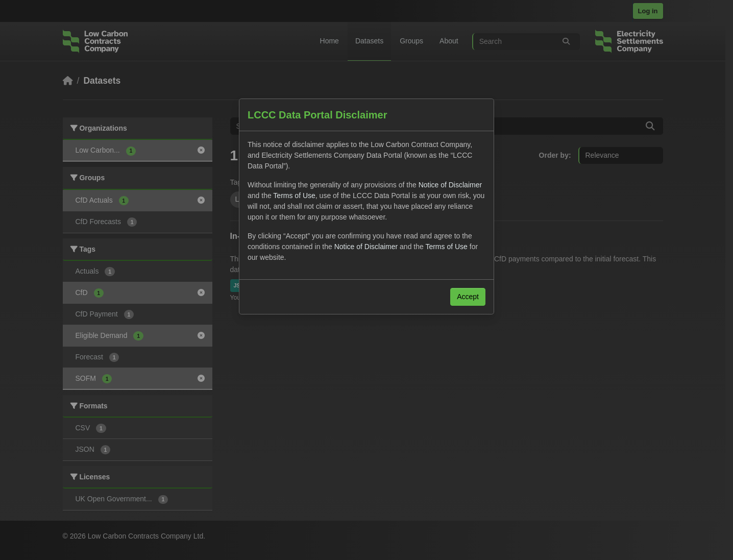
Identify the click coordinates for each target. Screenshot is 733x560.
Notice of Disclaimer (450, 185)
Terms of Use (294, 196)
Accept (468, 297)
